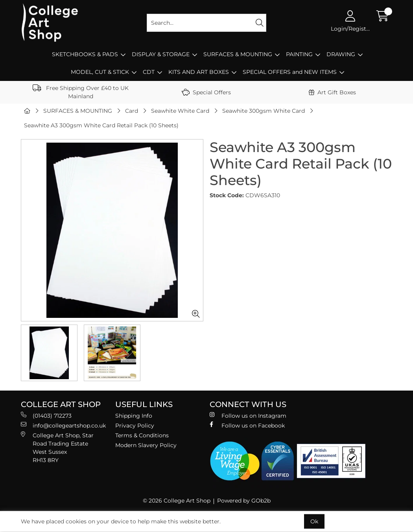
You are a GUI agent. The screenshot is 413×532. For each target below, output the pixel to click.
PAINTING (299, 54)
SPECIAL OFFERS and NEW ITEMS (290, 72)
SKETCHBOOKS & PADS (85, 54)
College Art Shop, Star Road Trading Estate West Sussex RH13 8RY (57, 448)
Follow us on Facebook (247, 425)
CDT (149, 72)
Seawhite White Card (180, 111)
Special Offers (206, 92)
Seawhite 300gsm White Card (264, 111)
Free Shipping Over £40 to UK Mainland (81, 92)
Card (132, 111)
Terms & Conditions (142, 435)
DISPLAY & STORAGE (161, 54)
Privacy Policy (135, 426)
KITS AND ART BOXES (199, 72)
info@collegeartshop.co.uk (63, 425)
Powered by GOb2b (244, 501)
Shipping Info (134, 416)
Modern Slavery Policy (146, 445)
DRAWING (341, 54)
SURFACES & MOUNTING (238, 54)
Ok (314, 521)
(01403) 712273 (46, 416)
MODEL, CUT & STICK (100, 72)
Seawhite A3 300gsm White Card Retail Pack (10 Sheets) (101, 125)
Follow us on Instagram (248, 416)
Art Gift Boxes (332, 92)
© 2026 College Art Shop (177, 501)
